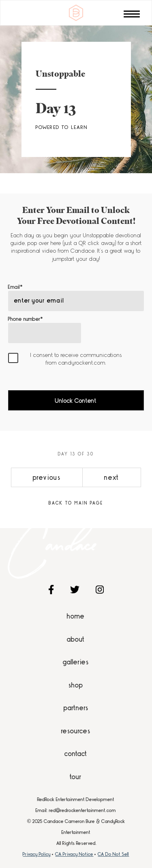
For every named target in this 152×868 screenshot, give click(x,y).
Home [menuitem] (76, 616)
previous (47, 477)
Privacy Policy (37, 854)
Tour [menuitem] (76, 777)
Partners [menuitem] (76, 708)
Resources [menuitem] (76, 731)
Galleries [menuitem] (76, 662)
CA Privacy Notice (74, 854)
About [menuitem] (76, 639)
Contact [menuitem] (76, 754)
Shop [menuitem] (76, 685)
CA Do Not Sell (113, 854)
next (112, 477)
